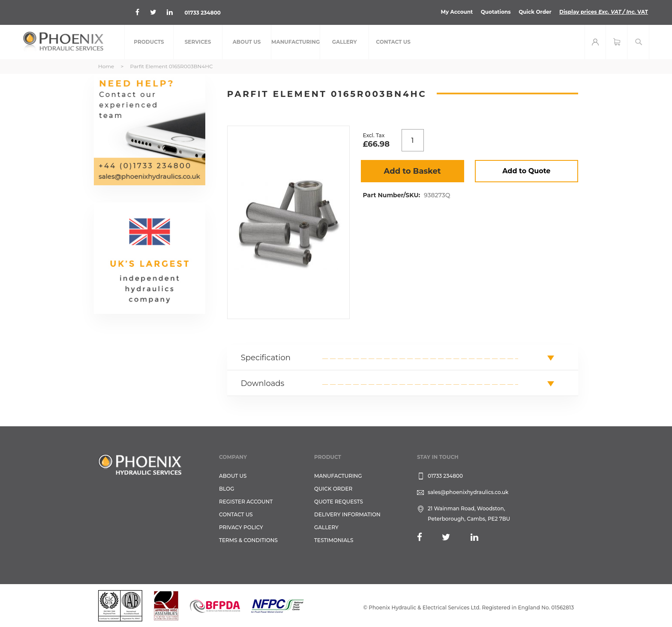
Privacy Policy (241, 527)
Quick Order (535, 12)
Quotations (496, 12)
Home (106, 66)
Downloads (263, 383)
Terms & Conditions (248, 540)
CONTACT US (236, 514)
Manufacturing (338, 476)
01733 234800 (202, 13)
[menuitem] (149, 42)
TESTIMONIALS (334, 540)
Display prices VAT (604, 12)
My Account (457, 12)
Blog (226, 489)
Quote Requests (339, 502)
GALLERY (326, 527)
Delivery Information (347, 514)
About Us (233, 476)
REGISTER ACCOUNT (246, 502)
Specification (266, 358)
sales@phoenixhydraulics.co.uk (468, 492)
